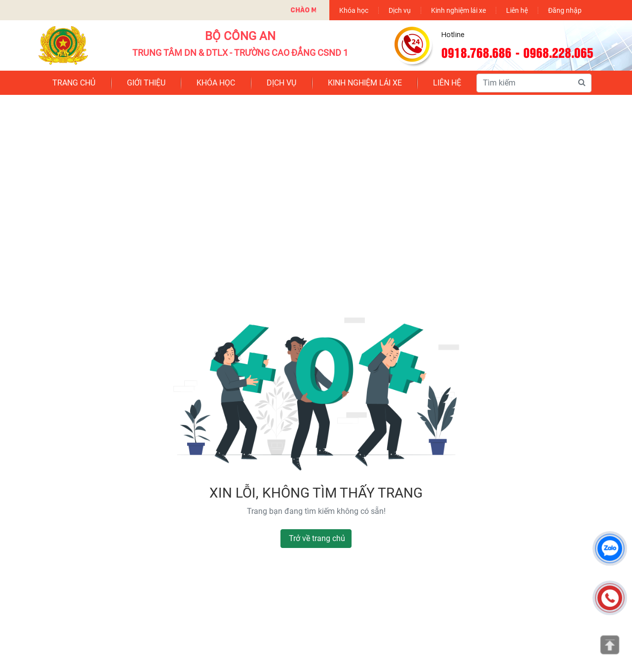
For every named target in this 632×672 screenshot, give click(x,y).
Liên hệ (517, 10)
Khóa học (354, 10)
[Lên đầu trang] (610, 645)
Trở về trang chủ (317, 538)
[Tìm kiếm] (582, 83)
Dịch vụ (400, 10)
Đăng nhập (565, 10)
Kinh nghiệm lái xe (458, 10)
